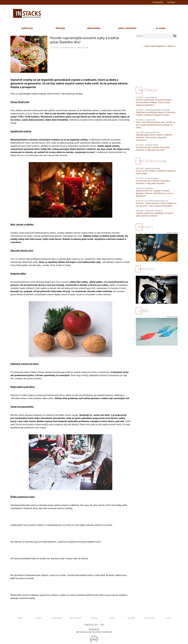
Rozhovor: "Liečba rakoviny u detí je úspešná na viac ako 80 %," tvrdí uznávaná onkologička (156, 204)
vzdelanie (38, 618)
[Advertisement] (120, 15)
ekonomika (94, 28)
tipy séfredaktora (57, 618)
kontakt (171, 2)
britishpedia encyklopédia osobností (94, 632)
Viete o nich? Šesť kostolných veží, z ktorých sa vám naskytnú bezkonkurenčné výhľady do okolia (155, 125)
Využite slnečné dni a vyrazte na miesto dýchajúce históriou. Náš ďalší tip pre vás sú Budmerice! (154, 193)
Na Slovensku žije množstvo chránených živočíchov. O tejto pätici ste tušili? (153, 149)
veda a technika (127, 28)
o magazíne (158, 2)
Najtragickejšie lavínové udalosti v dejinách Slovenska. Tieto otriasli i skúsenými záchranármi (154, 137)
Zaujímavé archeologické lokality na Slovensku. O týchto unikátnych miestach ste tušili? (156, 114)
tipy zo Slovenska (75, 618)
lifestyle (60, 28)
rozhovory (27, 28)
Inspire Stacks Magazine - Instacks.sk (160, 46)
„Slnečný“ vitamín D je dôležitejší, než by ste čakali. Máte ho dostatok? (154, 214)
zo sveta (161, 28)
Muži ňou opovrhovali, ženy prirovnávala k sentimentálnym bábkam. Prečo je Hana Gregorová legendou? (154, 102)
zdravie (20, 618)
